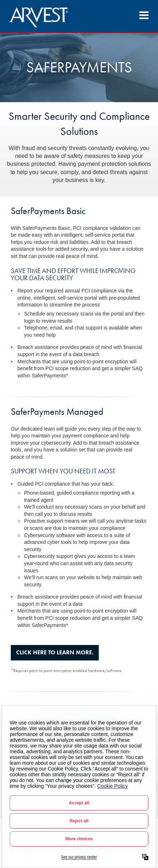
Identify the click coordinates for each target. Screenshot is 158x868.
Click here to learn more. (55, 652)
